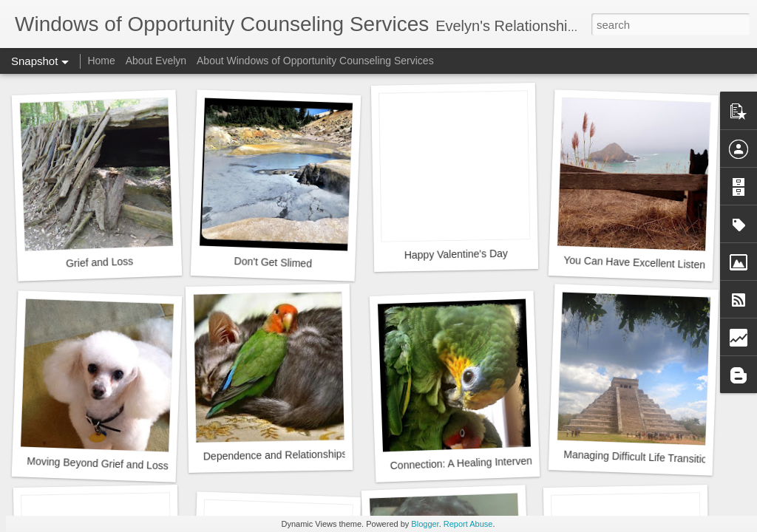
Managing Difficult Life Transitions (641, 457)
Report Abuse (468, 524)
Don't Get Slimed (273, 262)
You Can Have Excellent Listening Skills (655, 263)
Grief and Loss (100, 262)
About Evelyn (156, 61)
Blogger (425, 524)
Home (101, 61)
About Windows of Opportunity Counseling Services (315, 61)
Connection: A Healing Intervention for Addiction (499, 462)
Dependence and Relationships (275, 455)
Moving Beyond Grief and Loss (98, 464)
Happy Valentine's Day (456, 254)
